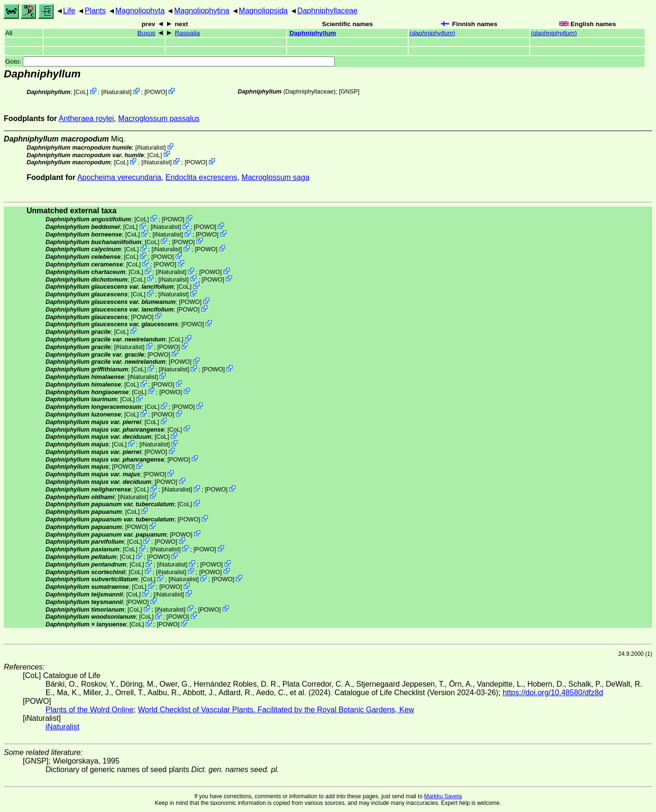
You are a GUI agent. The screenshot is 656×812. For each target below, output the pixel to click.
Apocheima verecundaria (119, 177)
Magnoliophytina (202, 11)
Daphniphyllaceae (327, 11)
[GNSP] (349, 91)
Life (69, 11)
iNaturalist (117, 92)
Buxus (146, 33)
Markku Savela (443, 796)
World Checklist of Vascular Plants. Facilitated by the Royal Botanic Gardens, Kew (276, 710)
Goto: (170, 61)
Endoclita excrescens (201, 177)
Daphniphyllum (313, 33)
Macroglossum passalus (159, 118)
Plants (95, 11)
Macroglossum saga (276, 177)
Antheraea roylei (87, 118)
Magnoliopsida (263, 11)
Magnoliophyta (140, 11)
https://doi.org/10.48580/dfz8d (553, 693)
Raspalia (187, 33)
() (432, 33)
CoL (81, 92)
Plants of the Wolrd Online (90, 710)
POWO (156, 92)
